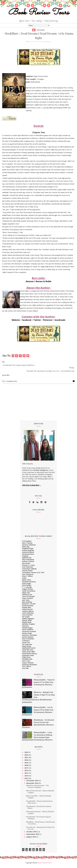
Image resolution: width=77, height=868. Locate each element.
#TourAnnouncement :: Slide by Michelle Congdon (40, 814)
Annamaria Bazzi (28, 556)
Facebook (27, 322)
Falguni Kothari (28, 591)
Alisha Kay (26, 548)
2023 (26, 754)
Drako (24, 580)
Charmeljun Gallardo (29, 571)
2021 (26, 759)
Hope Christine (27, 600)
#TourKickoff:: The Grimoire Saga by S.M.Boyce (38, 819)
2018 (26, 767)
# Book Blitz (41, 31)
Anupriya (25, 558)
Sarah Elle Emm (28, 652)
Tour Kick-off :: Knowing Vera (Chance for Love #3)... (40, 830)
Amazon (30, 283)
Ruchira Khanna (28, 639)
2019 (26, 765)
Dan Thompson (28, 576)
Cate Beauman (28, 569)
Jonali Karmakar (28, 607)
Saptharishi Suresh (29, 650)
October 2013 (32, 833)
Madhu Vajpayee (28, 620)
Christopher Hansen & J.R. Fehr (33, 574)
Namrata (25, 628)
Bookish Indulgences (41, 472)
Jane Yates (26, 602)
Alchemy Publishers (29, 547)
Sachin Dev (26, 644)
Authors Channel (28, 563)
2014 (26, 778)
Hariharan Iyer (27, 596)
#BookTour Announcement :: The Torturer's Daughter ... (37, 788)
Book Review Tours (38, 14)
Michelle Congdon (29, 626)
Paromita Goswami (29, 633)
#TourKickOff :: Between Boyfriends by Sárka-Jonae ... (39, 804)
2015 (26, 775)
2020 (26, 762)
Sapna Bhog (26, 648)
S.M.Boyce (26, 642)
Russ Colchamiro (28, 641)
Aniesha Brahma (28, 554)
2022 (26, 757)
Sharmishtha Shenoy (30, 655)
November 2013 (33, 785)
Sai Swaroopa (27, 646)
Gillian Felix (26, 595)
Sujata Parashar (28, 664)
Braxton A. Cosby (28, 567)
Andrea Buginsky (28, 552)
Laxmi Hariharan (28, 615)
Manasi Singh (27, 622)
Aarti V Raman (27, 545)
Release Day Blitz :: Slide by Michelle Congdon (38, 799)
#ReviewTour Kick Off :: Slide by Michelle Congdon (40, 793)
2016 (26, 772)
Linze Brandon (27, 617)
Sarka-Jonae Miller (29, 654)
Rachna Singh (27, 635)
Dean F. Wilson (27, 578)
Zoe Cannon (27, 668)
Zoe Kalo (25, 670)
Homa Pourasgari (28, 598)
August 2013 (31, 839)
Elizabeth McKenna (29, 583)
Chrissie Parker (27, 572)
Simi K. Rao (26, 663)
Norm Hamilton (28, 631)
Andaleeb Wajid (28, 550)
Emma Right (27, 585)
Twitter (37, 322)
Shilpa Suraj (26, 659)
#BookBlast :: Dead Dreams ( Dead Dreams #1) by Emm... (40, 825)
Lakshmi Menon (28, 613)
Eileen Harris (27, 582)
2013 (26, 780)
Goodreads (60, 322)
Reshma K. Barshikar (30, 637)
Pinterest (48, 322)
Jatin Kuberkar (27, 604)
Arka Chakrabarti (28, 561)
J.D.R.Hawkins (27, 543)
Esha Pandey (27, 587)
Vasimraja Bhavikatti (30, 666)
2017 (26, 770)
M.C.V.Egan (26, 618)
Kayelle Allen (27, 609)
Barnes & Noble (44, 283)
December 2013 (33, 782)
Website (16, 322)
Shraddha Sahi (27, 661)
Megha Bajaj (27, 624)
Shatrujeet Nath (28, 657)
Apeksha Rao (27, 560)
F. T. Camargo (27, 589)
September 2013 (33, 836)
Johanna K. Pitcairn (29, 606)
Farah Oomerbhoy (29, 593)
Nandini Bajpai (27, 630)
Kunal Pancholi (27, 611)
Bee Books (26, 565)
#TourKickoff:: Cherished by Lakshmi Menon (39, 809)
